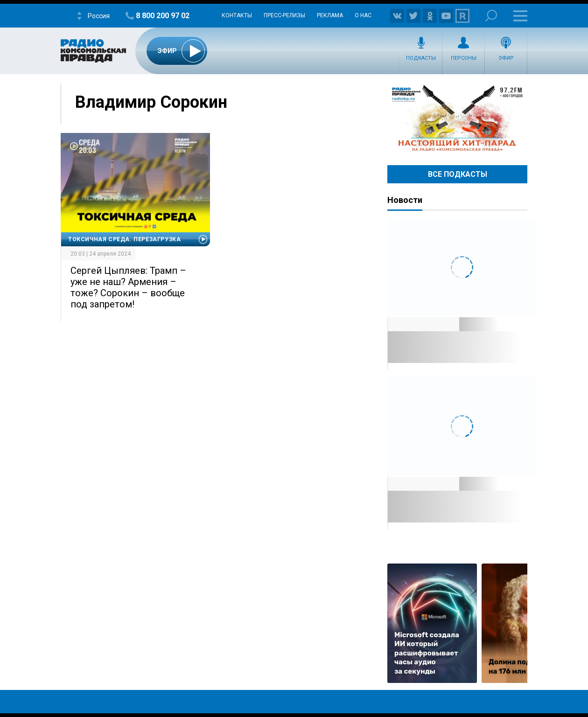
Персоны (464, 58)
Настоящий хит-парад (457, 118)
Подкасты (421, 58)
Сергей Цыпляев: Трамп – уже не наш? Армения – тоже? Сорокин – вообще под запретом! (128, 287)
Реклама (330, 15)
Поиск (491, 16)
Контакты (237, 15)
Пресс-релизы (284, 15)
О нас (363, 15)
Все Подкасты (458, 174)
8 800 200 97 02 (163, 16)
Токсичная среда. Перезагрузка (124, 239)
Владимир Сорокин (151, 102)
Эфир (506, 58)
